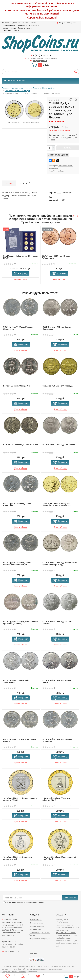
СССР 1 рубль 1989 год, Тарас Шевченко (17, 505)
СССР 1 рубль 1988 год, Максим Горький (57, 622)
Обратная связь (8, 25)
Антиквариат (36, 929)
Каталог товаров (15, 81)
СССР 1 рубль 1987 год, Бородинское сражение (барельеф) (60, 564)
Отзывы (17, 31)
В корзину (23, 273)
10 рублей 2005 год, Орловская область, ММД (18, 858)
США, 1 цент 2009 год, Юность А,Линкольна (56, 257)
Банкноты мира (37, 923)
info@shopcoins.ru (40, 61)
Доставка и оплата (20, 23)
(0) (10, 264)
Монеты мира (36, 920)
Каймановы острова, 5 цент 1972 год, (21, 445)
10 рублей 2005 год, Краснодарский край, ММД (59, 858)
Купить (68, 148)
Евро (62, 171)
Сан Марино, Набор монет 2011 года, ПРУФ (21, 257)
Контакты (6, 23)
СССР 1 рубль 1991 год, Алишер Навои (57, 681)
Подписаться (70, 898)
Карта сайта (34, 25)
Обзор (9, 183)
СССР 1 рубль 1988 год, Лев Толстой (59, 445)
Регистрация (71, 23)
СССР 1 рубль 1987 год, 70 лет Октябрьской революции (17, 564)
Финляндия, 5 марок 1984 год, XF (58, 386)
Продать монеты (25, 28)
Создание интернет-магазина (14, 972)
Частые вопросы (9, 28)
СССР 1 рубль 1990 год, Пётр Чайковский (17, 681)
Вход (60, 23)
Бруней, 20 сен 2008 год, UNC (17, 386)
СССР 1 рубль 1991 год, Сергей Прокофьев (57, 328)
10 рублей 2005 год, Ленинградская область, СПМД (20, 799)
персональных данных (35, 902)
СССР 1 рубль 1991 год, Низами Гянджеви (57, 740)
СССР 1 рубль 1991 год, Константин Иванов (20, 740)
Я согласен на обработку (24, 902)
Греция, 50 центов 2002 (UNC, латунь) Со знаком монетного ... (58, 505)
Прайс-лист (22, 25)
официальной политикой (66, 933)
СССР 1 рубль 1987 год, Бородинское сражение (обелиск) (20, 622)
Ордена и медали (37, 926)
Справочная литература (40, 938)
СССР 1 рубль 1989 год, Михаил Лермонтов (18, 328)
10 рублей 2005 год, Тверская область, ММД (56, 799)
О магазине (7, 31)
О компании (36, 23)
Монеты (56, 171)
